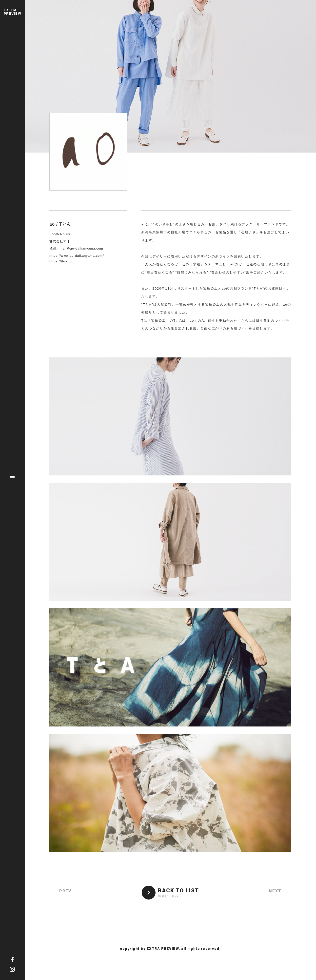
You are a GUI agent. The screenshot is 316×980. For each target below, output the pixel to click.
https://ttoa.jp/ (61, 261)
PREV (65, 891)
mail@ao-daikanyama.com (81, 248)
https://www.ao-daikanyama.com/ (77, 256)
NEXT (275, 891)
